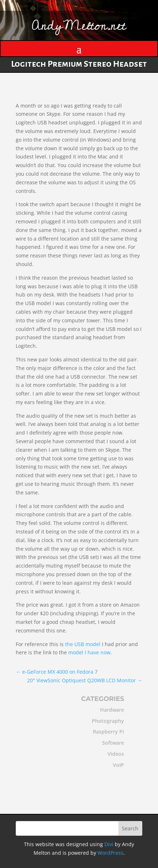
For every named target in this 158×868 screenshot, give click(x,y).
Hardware (110, 710)
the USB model (83, 644)
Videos (113, 754)
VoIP (116, 765)
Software (111, 743)
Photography (105, 721)
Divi (109, 844)
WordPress (110, 853)
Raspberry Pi (106, 732)
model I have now (89, 652)
